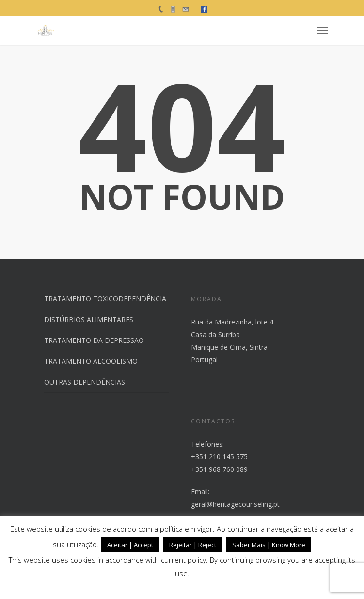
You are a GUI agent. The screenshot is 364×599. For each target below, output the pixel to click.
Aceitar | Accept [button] (130, 545)
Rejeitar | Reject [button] (193, 545)
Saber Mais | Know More (269, 545)
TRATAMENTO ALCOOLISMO (91, 361)
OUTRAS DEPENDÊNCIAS (85, 382)
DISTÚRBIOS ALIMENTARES (89, 319)
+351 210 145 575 (219, 457)
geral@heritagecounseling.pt (235, 504)
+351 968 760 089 (219, 469)
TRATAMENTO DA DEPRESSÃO (94, 340)
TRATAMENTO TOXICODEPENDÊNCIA (105, 299)
